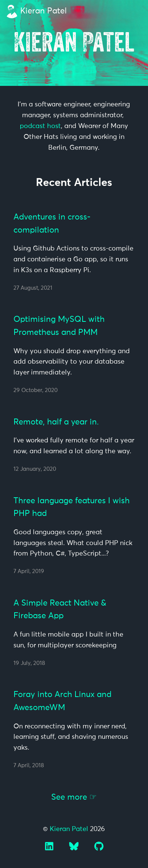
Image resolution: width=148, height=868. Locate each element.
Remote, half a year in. (56, 422)
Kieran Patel (44, 11)
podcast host (40, 126)
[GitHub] (99, 849)
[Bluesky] (75, 849)
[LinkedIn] (50, 849)
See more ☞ (74, 797)
